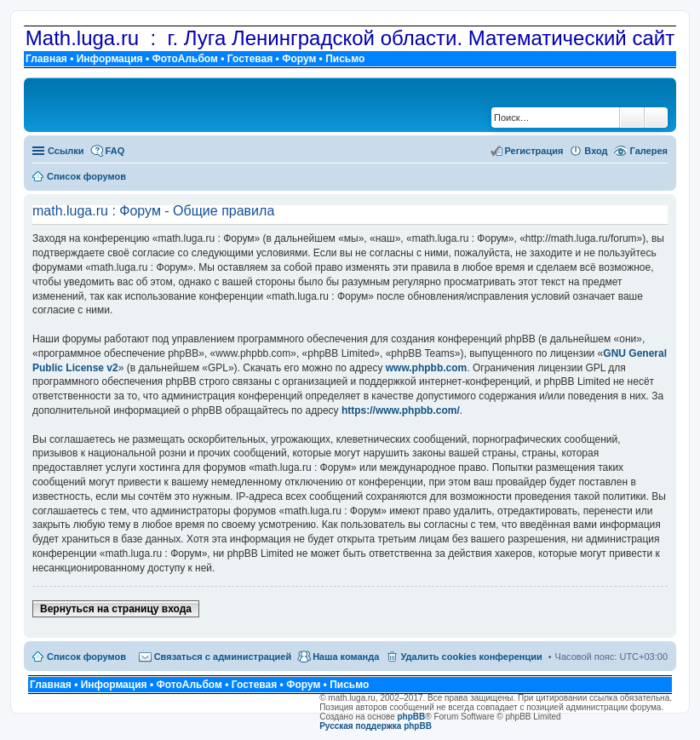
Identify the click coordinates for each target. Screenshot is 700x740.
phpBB (412, 717)
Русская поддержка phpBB (376, 726)
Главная (46, 59)
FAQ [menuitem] (115, 151)
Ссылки (66, 151)
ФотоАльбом (184, 59)
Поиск (632, 118)
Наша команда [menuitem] (346, 657)
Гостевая (250, 59)
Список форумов (86, 657)
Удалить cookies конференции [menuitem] (471, 657)
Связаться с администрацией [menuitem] (223, 657)
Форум (299, 59)
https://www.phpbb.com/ (401, 410)
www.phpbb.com (427, 368)
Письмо (345, 59)
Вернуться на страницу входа (116, 609)
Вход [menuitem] (596, 151)
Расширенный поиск (656, 118)
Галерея (649, 151)
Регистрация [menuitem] (534, 151)
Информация (110, 59)
